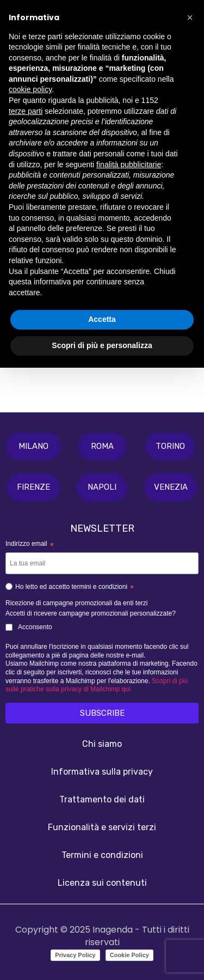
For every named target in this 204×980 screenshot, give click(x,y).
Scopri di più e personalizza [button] (102, 345)
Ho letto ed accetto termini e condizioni (70, 588)
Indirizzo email (30, 545)
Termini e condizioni (102, 855)
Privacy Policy (75, 955)
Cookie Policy (129, 955)
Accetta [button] (102, 319)
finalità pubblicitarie (129, 165)
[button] (33, 446)
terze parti (26, 111)
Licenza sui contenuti (102, 883)
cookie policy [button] (30, 89)
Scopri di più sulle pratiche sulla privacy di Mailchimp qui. (97, 685)
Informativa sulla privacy (102, 772)
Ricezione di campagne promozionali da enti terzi (76, 603)
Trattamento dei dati (102, 799)
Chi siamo (102, 744)
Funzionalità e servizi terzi (102, 827)
